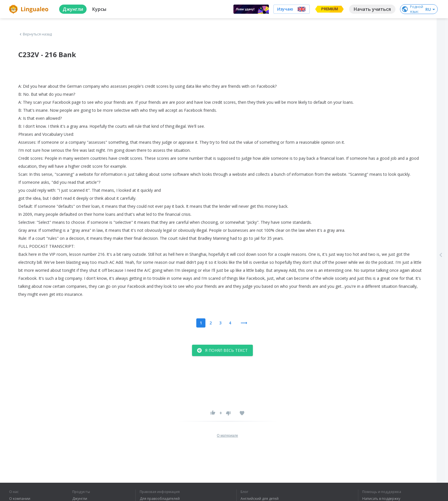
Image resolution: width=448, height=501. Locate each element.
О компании (20, 499)
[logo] (30, 9)
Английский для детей (260, 499)
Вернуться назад (35, 34)
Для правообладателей (160, 499)
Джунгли (80, 499)
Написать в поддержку (381, 499)
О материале (227, 436)
